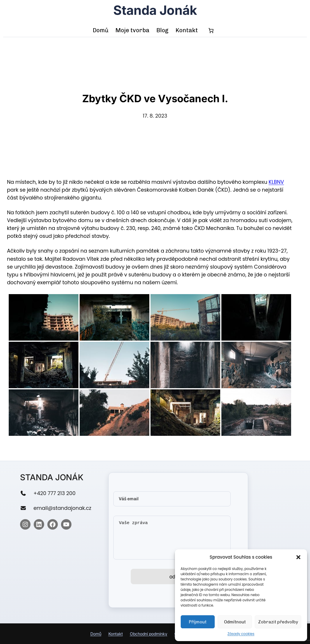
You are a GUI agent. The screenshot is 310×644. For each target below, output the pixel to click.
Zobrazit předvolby (278, 622)
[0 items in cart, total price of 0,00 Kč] (211, 30)
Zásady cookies (241, 634)
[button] (298, 557)
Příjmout (198, 622)
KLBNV (276, 182)
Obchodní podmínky (149, 634)
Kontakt (116, 634)
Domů (96, 634)
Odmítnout (235, 622)
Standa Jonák (155, 10)
